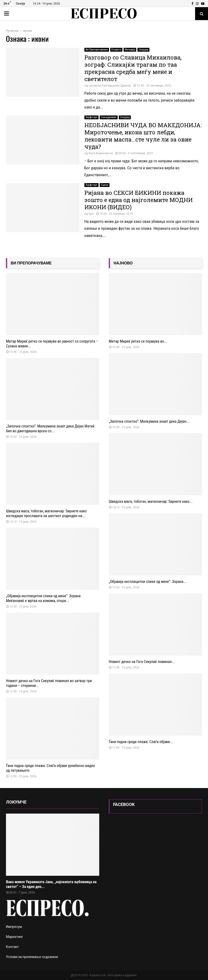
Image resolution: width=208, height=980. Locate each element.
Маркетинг (15, 937)
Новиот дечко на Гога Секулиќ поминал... (142, 662)
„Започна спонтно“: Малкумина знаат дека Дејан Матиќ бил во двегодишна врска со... (50, 429)
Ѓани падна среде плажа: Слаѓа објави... (141, 742)
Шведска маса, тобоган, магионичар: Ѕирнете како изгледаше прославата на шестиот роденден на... (46, 513)
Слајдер (143, 50)
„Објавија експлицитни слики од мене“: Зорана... (148, 582)
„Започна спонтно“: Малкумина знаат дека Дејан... (149, 421)
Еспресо (116, 50)
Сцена (105, 185)
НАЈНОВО (123, 263)
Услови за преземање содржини (32, 957)
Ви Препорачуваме (97, 50)
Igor (91, 214)
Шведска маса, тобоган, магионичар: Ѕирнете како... (151, 501)
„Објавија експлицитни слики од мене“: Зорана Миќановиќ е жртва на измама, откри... (43, 598)
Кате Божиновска (101, 153)
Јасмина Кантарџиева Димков (110, 86)
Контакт (12, 947)
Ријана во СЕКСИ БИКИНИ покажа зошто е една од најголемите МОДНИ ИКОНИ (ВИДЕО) (139, 200)
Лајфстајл (91, 117)
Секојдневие (109, 117)
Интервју (130, 50)
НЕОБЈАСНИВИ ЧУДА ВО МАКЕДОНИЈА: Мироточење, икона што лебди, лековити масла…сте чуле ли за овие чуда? (143, 136)
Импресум (14, 927)
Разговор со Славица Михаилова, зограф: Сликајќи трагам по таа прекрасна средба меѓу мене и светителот (133, 68)
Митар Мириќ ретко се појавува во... (138, 341)
